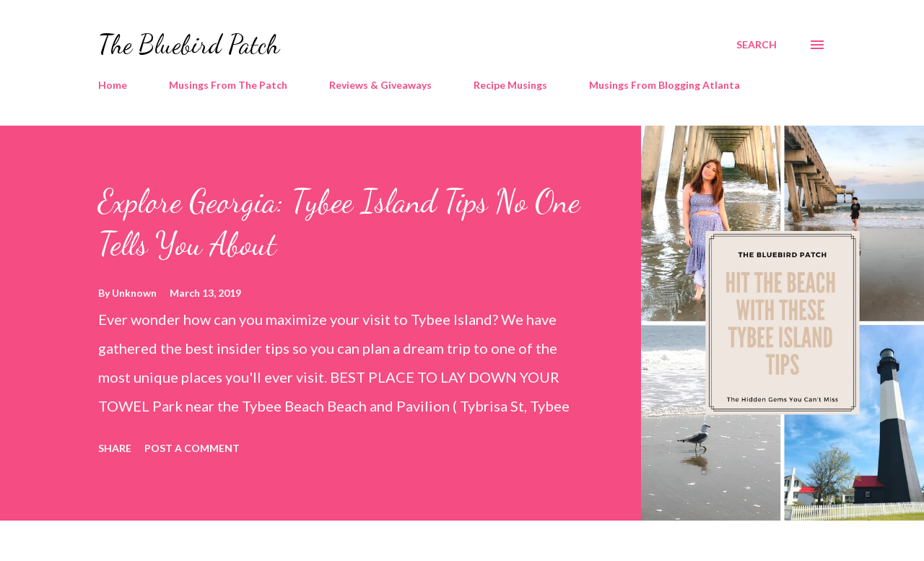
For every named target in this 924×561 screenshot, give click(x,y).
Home (113, 85)
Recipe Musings (510, 85)
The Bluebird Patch (189, 44)
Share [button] (115, 448)
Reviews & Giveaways (380, 85)
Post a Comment (192, 448)
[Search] (757, 45)
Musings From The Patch (228, 85)
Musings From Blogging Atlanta (664, 85)
